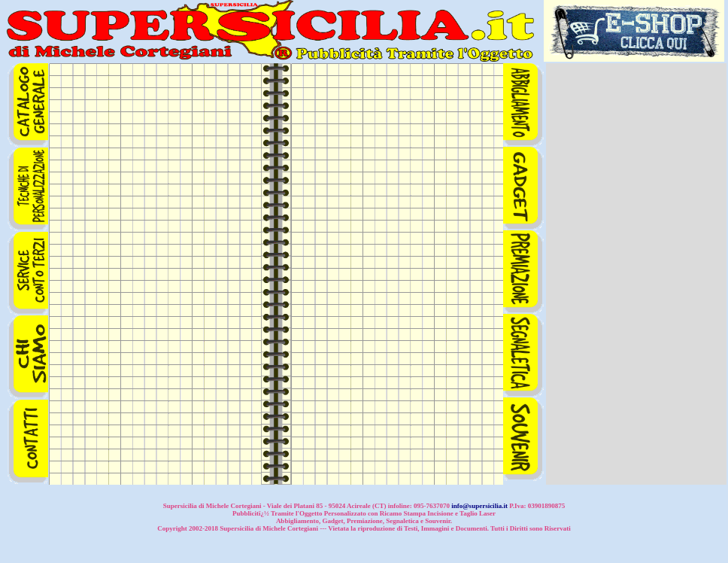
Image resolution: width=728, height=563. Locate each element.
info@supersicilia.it (479, 506)
